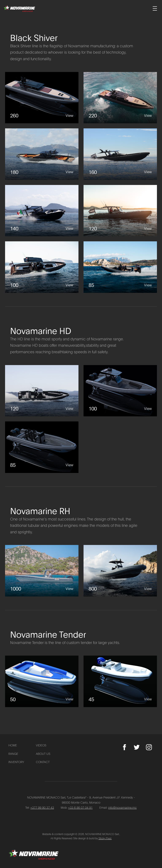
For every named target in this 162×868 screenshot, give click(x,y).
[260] (42, 98)
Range (13, 753)
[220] (120, 98)
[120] (120, 211)
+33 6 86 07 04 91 (80, 807)
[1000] (42, 571)
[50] (42, 681)
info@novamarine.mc (122, 807)
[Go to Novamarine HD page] (81, 340)
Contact (43, 762)
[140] (42, 211)
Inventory (16, 762)
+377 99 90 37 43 (42, 807)
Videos (41, 745)
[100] (42, 267)
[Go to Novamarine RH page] (81, 520)
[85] (120, 267)
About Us (43, 753)
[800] (120, 571)
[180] (42, 154)
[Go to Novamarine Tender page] (81, 637)
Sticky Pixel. (105, 838)
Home (13, 745)
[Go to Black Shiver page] (81, 47)
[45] (120, 681)
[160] (120, 154)
